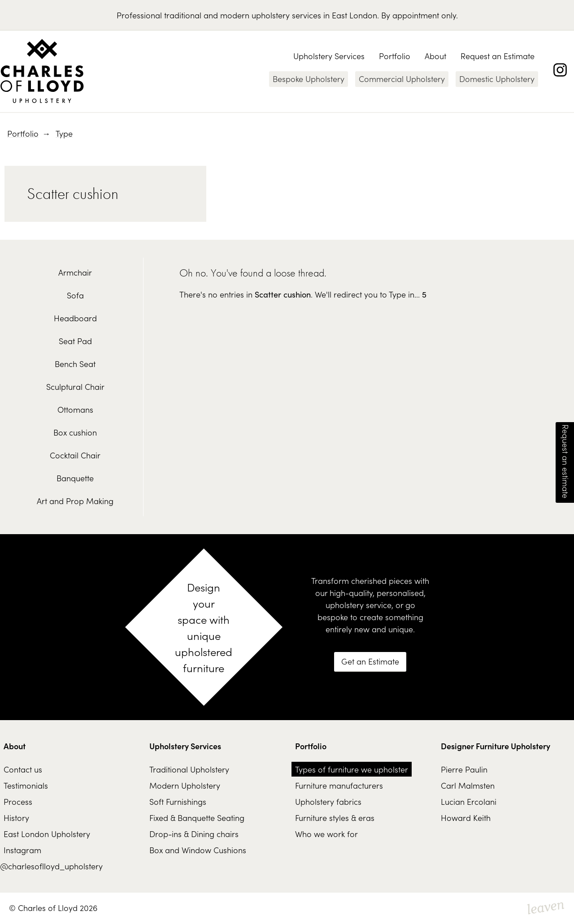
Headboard (75, 318)
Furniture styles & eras (335, 818)
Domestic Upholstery (497, 79)
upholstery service (359, 605)
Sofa (75, 295)
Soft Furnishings (178, 801)
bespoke (333, 617)
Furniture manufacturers (339, 785)
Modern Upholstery (185, 785)
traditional (183, 15)
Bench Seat (75, 364)
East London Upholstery (47, 834)
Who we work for (326, 834)
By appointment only (419, 15)
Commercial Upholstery (402, 79)
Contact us (23, 769)
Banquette (75, 478)
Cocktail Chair (75, 455)
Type (64, 133)
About (435, 56)
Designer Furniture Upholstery (496, 746)
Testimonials (26, 785)
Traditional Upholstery (189, 769)
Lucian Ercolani (469, 801)
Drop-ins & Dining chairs (194, 834)
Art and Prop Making (75, 501)
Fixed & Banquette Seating (197, 818)
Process (18, 801)
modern (235, 15)
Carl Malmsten (468, 785)
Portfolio (395, 56)
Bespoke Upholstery (309, 79)
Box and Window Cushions (198, 850)
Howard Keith (466, 818)
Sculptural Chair (75, 386)
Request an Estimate (498, 56)
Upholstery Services (329, 56)
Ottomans (75, 409)
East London (354, 15)
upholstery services (286, 15)
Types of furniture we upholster (352, 769)
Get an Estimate (370, 661)
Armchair (75, 272)
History (16, 818)
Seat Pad (75, 341)
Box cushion (75, 432)
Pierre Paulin (464, 769)
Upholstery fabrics (328, 801)
